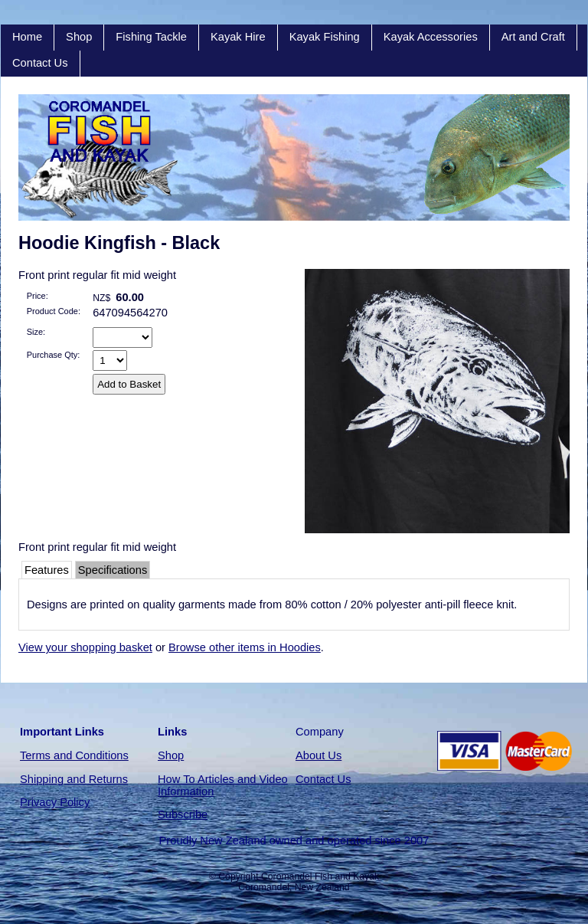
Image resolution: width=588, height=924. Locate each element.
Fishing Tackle (151, 37)
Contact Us (40, 63)
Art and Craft (533, 37)
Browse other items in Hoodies (245, 647)
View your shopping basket (85, 647)
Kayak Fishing (325, 37)
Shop (79, 37)
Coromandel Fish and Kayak (320, 876)
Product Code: (54, 311)
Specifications (113, 570)
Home (27, 37)
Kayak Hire (238, 37)
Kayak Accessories (431, 37)
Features (47, 570)
